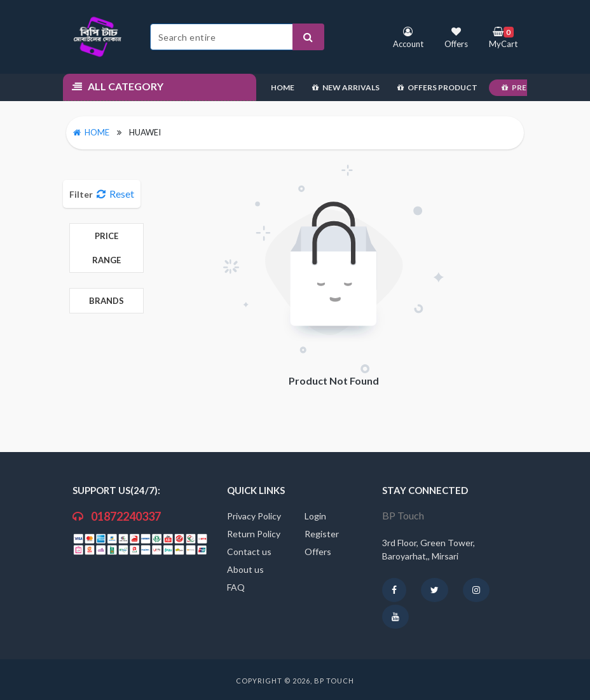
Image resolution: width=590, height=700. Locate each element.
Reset (115, 194)
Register (322, 534)
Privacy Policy (254, 516)
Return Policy (254, 534)
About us (245, 569)
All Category (118, 86)
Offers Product (437, 87)
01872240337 (117, 516)
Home (283, 87)
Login (315, 516)
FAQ (236, 587)
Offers (318, 552)
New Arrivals (346, 87)
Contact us (249, 552)
